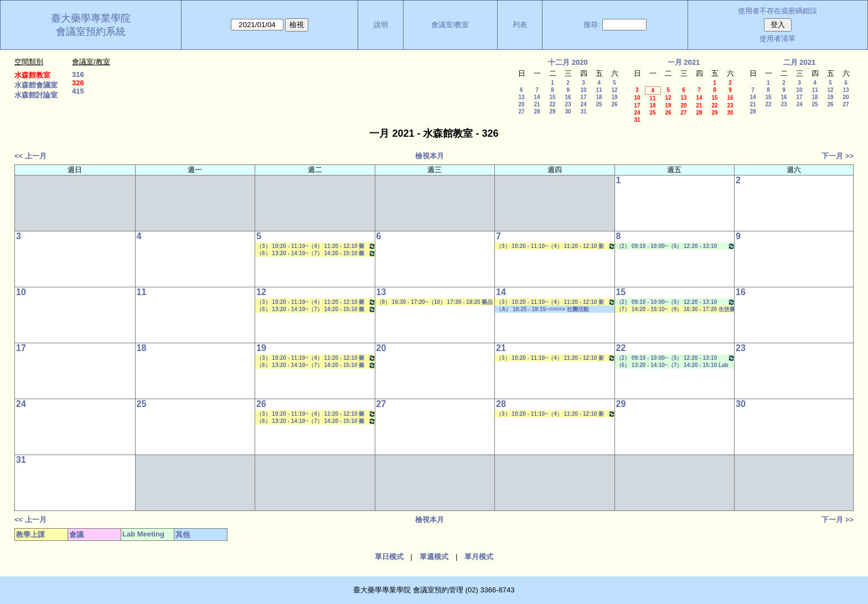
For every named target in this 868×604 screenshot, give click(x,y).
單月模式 (479, 557)
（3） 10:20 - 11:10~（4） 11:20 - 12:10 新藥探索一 (556, 246)
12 (614, 90)
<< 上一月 (30, 156)
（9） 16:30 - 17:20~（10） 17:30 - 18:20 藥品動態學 (435, 302)
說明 (381, 25)
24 (583, 104)
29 (552, 112)
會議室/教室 (450, 25)
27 (521, 112)
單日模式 (389, 557)
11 (599, 90)
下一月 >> (838, 156)
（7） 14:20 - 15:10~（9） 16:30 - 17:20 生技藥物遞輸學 (676, 309)
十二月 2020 (568, 62)
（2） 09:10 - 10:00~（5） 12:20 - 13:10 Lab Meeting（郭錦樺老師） (676, 246)
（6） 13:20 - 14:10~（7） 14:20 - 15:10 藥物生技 (316, 253)
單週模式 (434, 557)
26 (614, 104)
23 (568, 104)
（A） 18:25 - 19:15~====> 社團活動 (542, 309)
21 (537, 104)
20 (521, 104)
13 (521, 97)
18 (599, 97)
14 (537, 97)
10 (583, 90)
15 (552, 97)
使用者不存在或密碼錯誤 (777, 11)
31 (583, 112)
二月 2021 (800, 62)
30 (568, 112)
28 (537, 112)
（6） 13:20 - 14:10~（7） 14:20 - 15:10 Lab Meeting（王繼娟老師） (672, 365)
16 (568, 97)
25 (599, 104)
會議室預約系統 (91, 32)
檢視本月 (430, 156)
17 (583, 97)
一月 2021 (684, 62)
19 (614, 97)
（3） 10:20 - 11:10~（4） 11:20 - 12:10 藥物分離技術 (316, 246)
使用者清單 (777, 38)
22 (552, 104)
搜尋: (592, 25)
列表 (520, 25)
